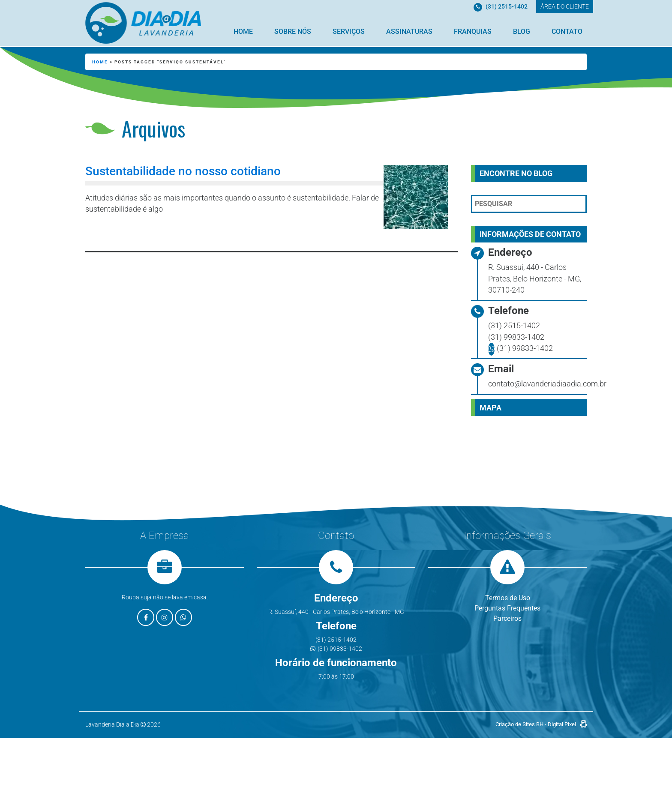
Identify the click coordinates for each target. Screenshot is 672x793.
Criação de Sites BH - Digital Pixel (536, 724)
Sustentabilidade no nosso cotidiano (183, 171)
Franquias (473, 31)
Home (243, 31)
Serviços (349, 31)
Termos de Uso (508, 598)
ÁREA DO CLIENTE (565, 6)
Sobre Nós (293, 31)
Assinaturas (409, 31)
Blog (522, 31)
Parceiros (507, 618)
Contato (567, 31)
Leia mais (124, 232)
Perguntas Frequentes (507, 608)
